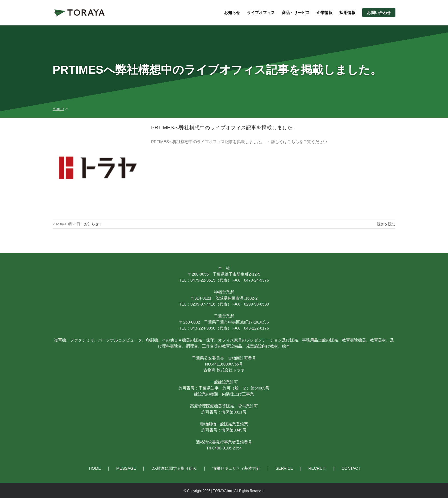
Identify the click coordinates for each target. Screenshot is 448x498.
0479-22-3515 (203, 280)
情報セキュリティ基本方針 (236, 468)
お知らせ (232, 13)
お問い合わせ (379, 13)
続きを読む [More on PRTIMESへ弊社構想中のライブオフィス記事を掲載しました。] (386, 224)
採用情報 (347, 13)
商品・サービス (296, 13)
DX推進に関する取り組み (174, 468)
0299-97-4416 (203, 304)
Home (58, 109)
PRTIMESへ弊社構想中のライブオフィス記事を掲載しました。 (224, 128)
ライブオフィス (261, 13)
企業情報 (325, 13)
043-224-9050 (203, 328)
